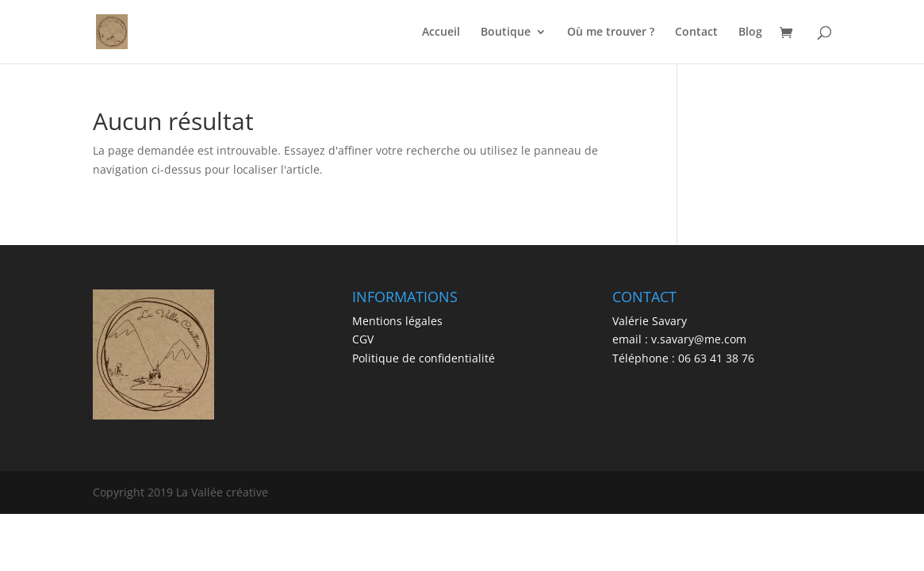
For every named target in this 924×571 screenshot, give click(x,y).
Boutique (506, 33)
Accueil (441, 33)
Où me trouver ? (611, 33)
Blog (750, 33)
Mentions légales (397, 321)
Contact (696, 33)
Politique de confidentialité (424, 358)
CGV (363, 339)
